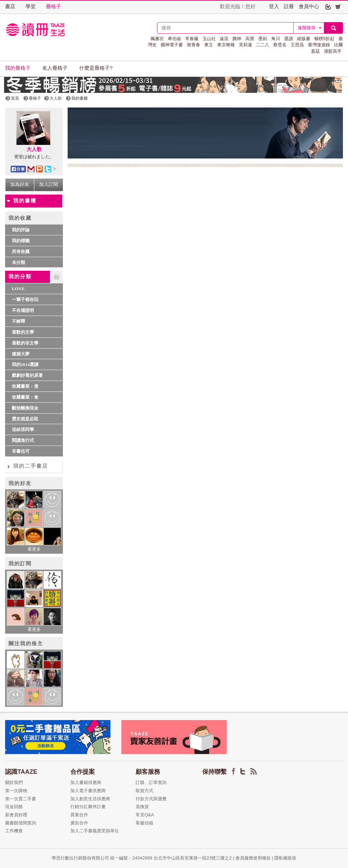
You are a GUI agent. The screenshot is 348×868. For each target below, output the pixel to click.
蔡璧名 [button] (280, 45)
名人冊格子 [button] (55, 68)
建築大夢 (21, 354)
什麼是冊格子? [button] (96, 68)
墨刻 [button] (263, 39)
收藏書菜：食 (25, 397)
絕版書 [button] (304, 39)
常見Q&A (145, 815)
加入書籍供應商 (86, 782)
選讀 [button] (289, 39)
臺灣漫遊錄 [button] (319, 45)
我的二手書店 (31, 466)
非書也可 (21, 451)
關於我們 (14, 782)
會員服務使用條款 (253, 858)
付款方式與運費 (151, 799)
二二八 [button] (263, 45)
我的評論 (21, 230)
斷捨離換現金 (25, 408)
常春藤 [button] (192, 39)
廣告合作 (79, 823)
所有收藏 (21, 252)
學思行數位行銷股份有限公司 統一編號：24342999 (103, 858)
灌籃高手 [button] (333, 51)
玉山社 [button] (209, 39)
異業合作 (79, 815)
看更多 (34, 549)
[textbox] (225, 28)
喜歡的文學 (23, 332)
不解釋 (19, 321)
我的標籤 (21, 241)
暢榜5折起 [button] (324, 39)
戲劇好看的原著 (27, 375)
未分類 (19, 262)
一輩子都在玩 (25, 299)
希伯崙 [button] (175, 39)
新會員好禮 (16, 815)
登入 (274, 6)
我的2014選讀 (25, 364)
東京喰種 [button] (226, 45)
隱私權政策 (285, 858)
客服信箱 (144, 823)
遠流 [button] (224, 39)
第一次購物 (16, 791)
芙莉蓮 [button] (246, 45)
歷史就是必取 (25, 419)
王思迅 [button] (297, 45)
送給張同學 (23, 429)
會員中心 (309, 6)
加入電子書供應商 (88, 791)
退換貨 (142, 807)
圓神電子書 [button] (172, 45)
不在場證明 (23, 310)
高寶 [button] (250, 39)
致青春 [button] (194, 45)
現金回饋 (14, 807)
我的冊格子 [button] (18, 68)
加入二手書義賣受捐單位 (95, 831)
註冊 (289, 6)
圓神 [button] (237, 39)
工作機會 (14, 831)
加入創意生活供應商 (90, 799)
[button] (328, 6)
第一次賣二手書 (21, 799)
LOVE (18, 289)
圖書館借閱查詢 (21, 823)
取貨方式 (144, 791)
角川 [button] (276, 39)
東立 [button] (209, 45)
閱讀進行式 (23, 440)
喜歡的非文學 (25, 343)
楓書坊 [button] (157, 39)
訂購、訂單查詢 (151, 782)
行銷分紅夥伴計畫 (88, 807)
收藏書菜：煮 (25, 386)
